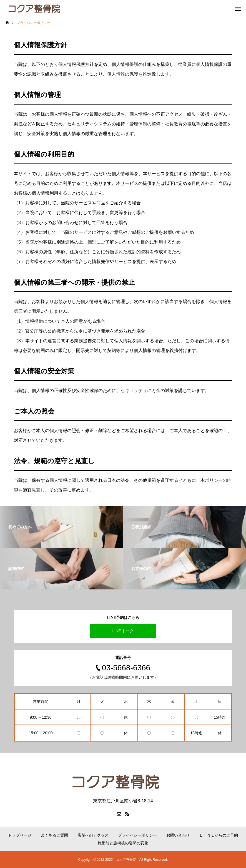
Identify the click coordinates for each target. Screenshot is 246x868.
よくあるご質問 (54, 835)
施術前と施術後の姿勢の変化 (123, 843)
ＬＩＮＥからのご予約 (219, 835)
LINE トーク (123, 631)
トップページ (20, 835)
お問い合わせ (178, 835)
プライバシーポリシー (137, 835)
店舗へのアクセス (93, 835)
